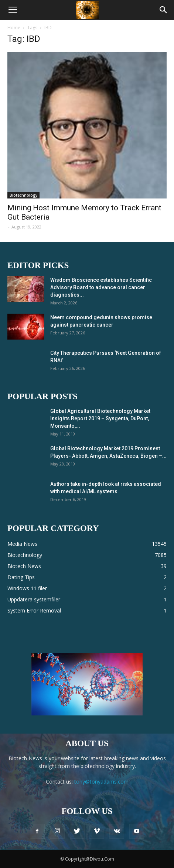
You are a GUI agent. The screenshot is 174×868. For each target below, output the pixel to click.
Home (14, 28)
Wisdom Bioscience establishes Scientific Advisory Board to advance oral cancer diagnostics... (101, 287)
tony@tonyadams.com (101, 782)
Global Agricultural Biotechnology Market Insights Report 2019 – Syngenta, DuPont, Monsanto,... (100, 418)
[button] (164, 10)
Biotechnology (23, 195)
